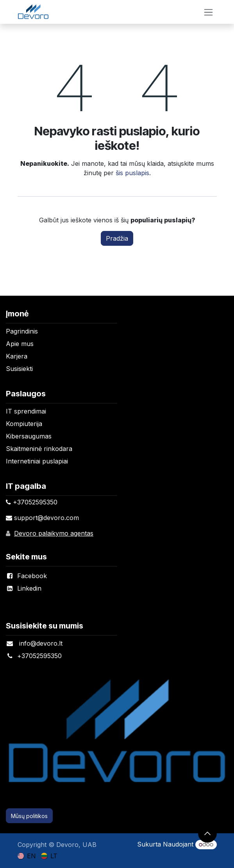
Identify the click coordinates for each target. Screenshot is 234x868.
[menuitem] (27, 856)
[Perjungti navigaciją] (208, 12)
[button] (207, 833)
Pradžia (117, 238)
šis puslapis (132, 173)
